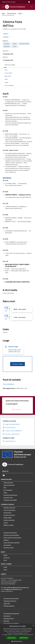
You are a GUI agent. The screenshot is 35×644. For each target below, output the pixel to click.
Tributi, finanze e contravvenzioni (12, 538)
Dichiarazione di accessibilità (11, 623)
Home (3, 13)
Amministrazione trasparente (11, 613)
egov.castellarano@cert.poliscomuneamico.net (16, 588)
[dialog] (17, 634)
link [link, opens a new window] (32, 635)
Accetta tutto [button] (12, 638)
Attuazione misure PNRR (10, 500)
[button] (18, 641)
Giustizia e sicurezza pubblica (11, 535)
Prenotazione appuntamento (11, 598)
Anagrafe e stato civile (9, 508)
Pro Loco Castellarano (8, 384)
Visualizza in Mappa (18, 364)
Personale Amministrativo (10, 495)
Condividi (6, 34)
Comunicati (7, 558)
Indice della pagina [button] (10, 65)
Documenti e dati (8, 497)
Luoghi (5, 567)
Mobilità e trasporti (9, 525)
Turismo (6, 523)
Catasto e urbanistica (9, 520)
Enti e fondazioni (8, 490)
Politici (5, 493)
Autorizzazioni (7, 545)
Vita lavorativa (7, 513)
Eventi (20, 13)
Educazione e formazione (10, 533)
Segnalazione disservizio (10, 601)
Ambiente (6, 540)
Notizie (5, 555)
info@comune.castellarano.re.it (13, 589)
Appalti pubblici (8, 518)
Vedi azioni (7, 37)
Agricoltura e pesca (9, 548)
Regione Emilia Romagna (9, 2)
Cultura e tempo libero (9, 510)
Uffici (5, 488)
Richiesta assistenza (9, 606)
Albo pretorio (7, 616)
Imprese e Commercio (9, 515)
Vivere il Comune (12, 13)
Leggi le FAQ (7, 603)
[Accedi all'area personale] (29, 2)
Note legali (6, 621)
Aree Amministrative (9, 485)
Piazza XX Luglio (13, 347)
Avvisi (5, 560)
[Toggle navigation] (3, 7)
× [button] (33, 626)
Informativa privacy (9, 618)
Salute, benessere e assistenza (12, 543)
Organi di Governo (8, 483)
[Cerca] (32, 7)
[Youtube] (4, 475)
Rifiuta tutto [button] (24, 638)
